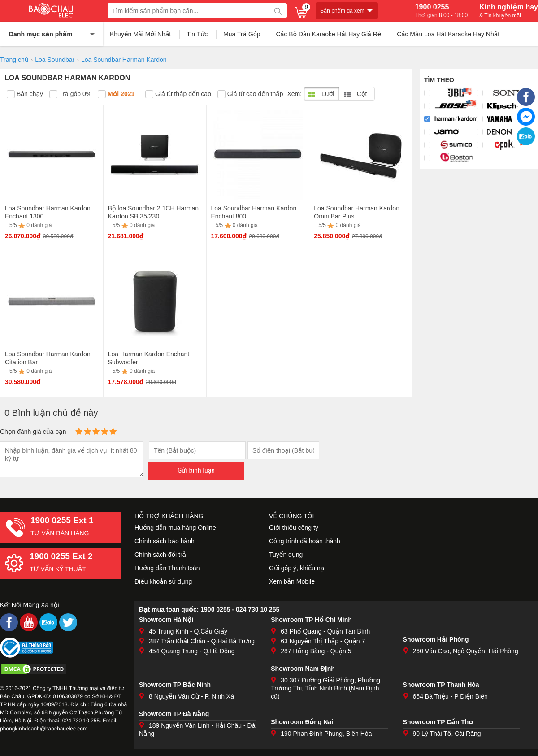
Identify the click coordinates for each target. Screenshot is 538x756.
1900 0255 (441, 11)
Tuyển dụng (286, 555)
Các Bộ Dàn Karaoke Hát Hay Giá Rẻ (328, 34)
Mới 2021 (116, 94)
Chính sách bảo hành (165, 541)
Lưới (321, 94)
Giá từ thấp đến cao (178, 94)
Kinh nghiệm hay (509, 11)
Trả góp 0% (70, 94)
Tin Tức (197, 34)
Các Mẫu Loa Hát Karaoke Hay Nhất (448, 34)
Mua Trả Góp (242, 34)
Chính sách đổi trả (160, 555)
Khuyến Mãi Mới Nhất (140, 34)
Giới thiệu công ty (294, 528)
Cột (355, 94)
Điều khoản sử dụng (163, 581)
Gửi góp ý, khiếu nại (297, 568)
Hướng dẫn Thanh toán (167, 568)
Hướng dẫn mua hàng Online (175, 528)
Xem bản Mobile (292, 581)
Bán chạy (25, 94)
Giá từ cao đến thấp (250, 94)
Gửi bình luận (196, 470)
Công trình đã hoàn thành (305, 541)
